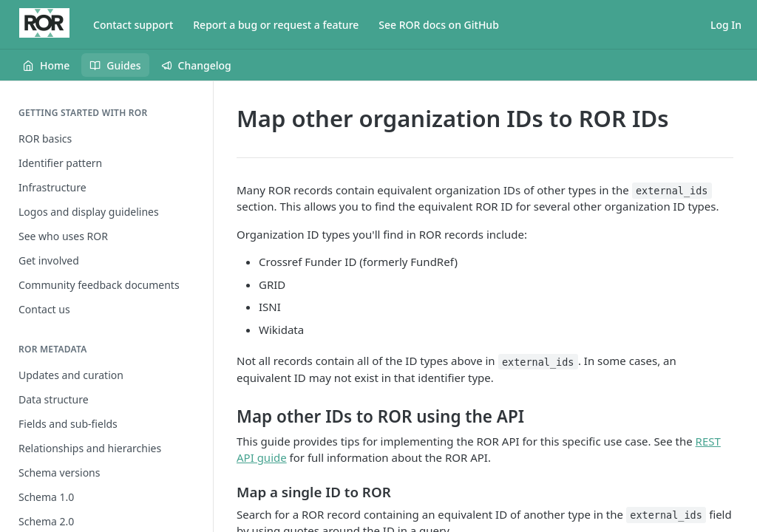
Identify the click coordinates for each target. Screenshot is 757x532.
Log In (726, 25)
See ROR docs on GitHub (439, 25)
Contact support (133, 25)
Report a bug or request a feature (276, 25)
